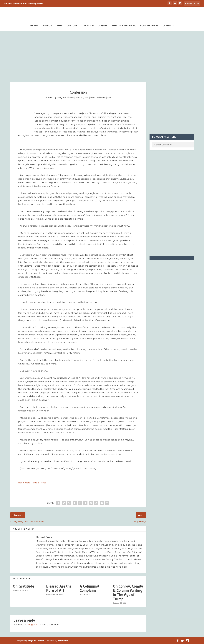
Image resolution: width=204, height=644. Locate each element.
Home (34, 26)
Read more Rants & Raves (32, 483)
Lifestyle (88, 26)
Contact (168, 26)
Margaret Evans (65, 98)
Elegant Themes (36, 641)
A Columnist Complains (90, 588)
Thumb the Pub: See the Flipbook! (23, 4)
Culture (72, 26)
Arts (59, 26)
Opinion (47, 26)
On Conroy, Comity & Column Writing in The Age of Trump (128, 593)
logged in (33, 625)
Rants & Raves (98, 98)
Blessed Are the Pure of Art (59, 588)
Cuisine (103, 26)
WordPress (63, 641)
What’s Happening (124, 26)
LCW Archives (149, 26)
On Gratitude (23, 586)
